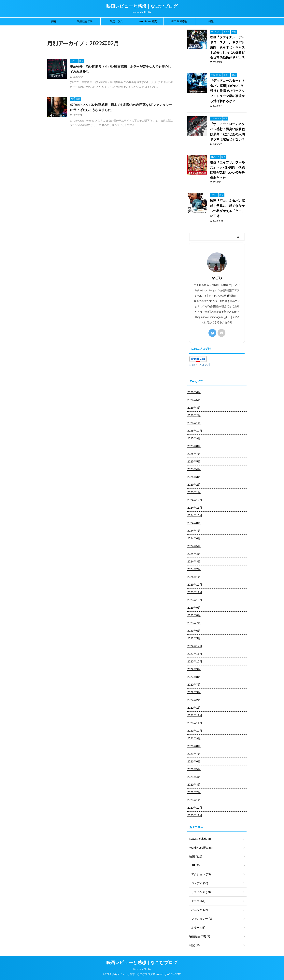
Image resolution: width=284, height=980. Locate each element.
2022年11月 (195, 654)
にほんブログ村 (200, 365)
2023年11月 (195, 592)
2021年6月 (194, 761)
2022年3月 (194, 692)
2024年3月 (194, 561)
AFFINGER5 (174, 974)
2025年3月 (194, 477)
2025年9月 (194, 438)
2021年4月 (194, 777)
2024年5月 (194, 546)
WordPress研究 (148, 21)
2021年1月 (194, 800)
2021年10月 (195, 731)
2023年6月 (194, 631)
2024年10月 (195, 515)
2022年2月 (194, 700)
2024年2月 (194, 569)
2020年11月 (195, 815)
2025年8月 (194, 446)
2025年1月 (194, 492)
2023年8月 (194, 615)
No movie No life (142, 969)
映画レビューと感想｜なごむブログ (142, 6)
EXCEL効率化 (179, 21)
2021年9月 (194, 738)
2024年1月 (194, 577)
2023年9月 (194, 608)
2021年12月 (195, 715)
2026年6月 (194, 392)
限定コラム (116, 21)
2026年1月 (194, 423)
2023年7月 (194, 623)
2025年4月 (194, 469)
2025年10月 (195, 431)
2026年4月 (194, 408)
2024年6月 (194, 538)
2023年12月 (195, 585)
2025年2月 (194, 485)
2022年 (62, 35)
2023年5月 (194, 638)
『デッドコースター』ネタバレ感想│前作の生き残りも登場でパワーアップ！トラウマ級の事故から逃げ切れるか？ (227, 91)
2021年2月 (194, 792)
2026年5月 (194, 400)
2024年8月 (194, 523)
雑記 (211, 21)
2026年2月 (194, 415)
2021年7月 (194, 754)
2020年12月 (195, 808)
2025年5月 (194, 462)
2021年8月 (194, 746)
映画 (53, 21)
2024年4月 (194, 554)
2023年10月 (195, 600)
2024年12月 (195, 500)
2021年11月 (195, 723)
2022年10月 (195, 661)
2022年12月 (195, 646)
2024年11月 (195, 508)
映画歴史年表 (85, 21)
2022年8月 (194, 677)
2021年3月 (194, 785)
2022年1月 (194, 708)
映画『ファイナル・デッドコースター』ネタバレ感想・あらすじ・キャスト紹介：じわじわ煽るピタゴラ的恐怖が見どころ (227, 47)
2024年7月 (194, 531)
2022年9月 (194, 669)
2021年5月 (194, 769)
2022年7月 (194, 685)
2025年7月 (194, 454)
